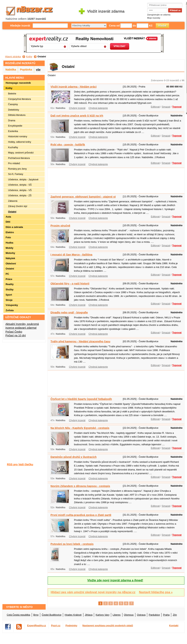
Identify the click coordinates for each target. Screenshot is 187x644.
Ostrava (141, 615)
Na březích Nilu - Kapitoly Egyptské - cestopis (80, 428)
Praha (166, 615)
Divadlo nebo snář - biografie (69, 313)
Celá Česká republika (18, 615)
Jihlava (89, 615)
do (134, 26)
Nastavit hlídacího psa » (156, 592)
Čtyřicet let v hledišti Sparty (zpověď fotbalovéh (81, 399)
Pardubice (154, 615)
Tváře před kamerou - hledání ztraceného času (80, 341)
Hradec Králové (73, 615)
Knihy (29, 57)
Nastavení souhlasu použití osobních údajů (108, 625)
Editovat (155, 107)
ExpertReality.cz (37, 625)
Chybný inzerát (77, 108)
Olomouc (129, 615)
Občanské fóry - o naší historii (70, 284)
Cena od (114, 26)
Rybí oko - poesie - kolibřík (68, 145)
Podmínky (71, 625)
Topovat (177, 107)
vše (38, 70)
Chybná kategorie (98, 108)
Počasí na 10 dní (16, 335)
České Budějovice (52, 615)
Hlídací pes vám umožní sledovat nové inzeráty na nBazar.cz (93, 592)
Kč (151, 26)
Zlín (175, 615)
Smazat (166, 107)
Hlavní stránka (13, 57)
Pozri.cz (56, 625)
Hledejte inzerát (20, 26)
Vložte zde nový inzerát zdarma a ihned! (115, 580)
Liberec (117, 615)
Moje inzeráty (154, 18)
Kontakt (174, 625)
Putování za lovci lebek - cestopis (72, 544)
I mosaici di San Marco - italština (71, 255)
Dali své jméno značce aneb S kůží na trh (77, 116)
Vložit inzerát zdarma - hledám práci (74, 87)
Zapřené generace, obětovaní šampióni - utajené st (83, 197)
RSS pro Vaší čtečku (20, 464)
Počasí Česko (14, 332)
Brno (36, 615)
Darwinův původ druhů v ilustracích (74, 457)
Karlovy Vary (102, 615)
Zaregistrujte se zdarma (159, 15)
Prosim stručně (60, 226)
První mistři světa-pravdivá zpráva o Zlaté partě (81, 515)
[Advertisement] (59, 180)
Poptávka (26, 70)
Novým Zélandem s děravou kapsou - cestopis (80, 486)
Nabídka (11, 70)
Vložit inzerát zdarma (106, 11)
